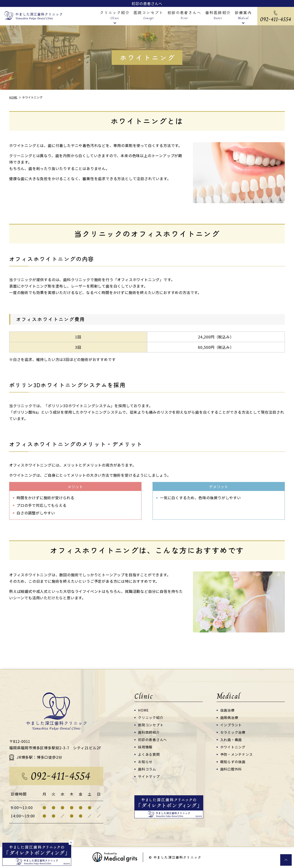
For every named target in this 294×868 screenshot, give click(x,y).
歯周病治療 (229, 717)
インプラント (231, 725)
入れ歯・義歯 (231, 740)
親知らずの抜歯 (233, 762)
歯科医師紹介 (149, 732)
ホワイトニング (233, 747)
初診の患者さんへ (147, 3)
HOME (144, 710)
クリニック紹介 (151, 717)
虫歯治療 (228, 710)
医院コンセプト (151, 725)
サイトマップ (149, 776)
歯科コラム (147, 769)
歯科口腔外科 (231, 769)
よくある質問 (149, 754)
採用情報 (145, 747)
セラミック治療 (233, 732)
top (286, 860)
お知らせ (145, 762)
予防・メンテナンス (237, 754)
